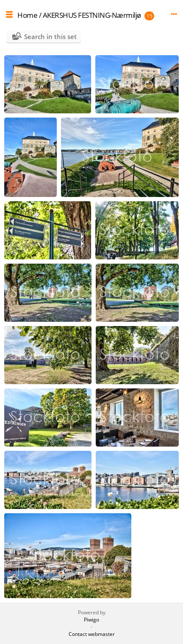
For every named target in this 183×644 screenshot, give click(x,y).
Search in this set (50, 37)
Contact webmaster (92, 634)
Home (27, 15)
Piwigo (91, 620)
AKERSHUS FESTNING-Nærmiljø (92, 15)
